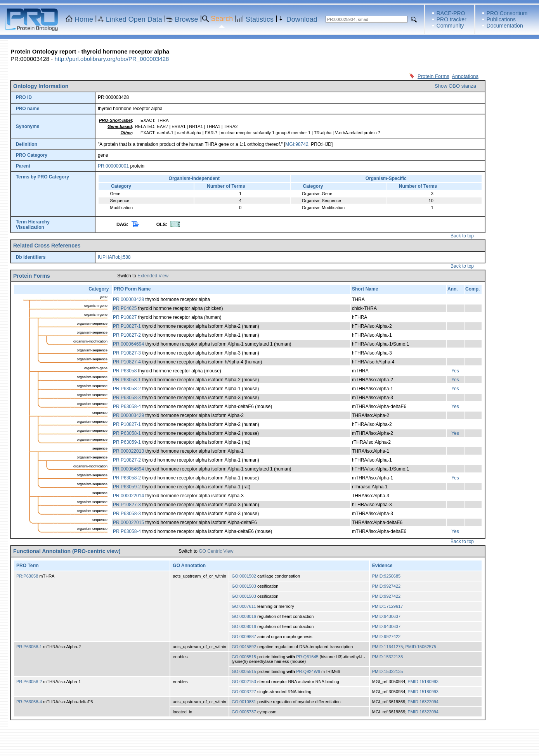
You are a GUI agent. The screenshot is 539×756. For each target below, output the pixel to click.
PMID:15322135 (388, 657)
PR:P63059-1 (127, 442)
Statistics (260, 19)
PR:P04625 (125, 308)
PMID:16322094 (423, 702)
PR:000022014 (128, 496)
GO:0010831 (244, 702)
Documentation (505, 26)
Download (302, 19)
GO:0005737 (244, 712)
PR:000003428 (128, 299)
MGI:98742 (297, 144)
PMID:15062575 (421, 647)
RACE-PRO (451, 13)
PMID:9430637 (386, 616)
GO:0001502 (244, 576)
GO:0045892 (244, 647)
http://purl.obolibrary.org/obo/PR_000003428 (112, 59)
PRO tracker (451, 19)
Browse (187, 19)
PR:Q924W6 (308, 671)
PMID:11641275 (388, 647)
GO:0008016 (244, 616)
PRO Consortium (507, 13)
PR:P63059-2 (127, 487)
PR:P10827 (125, 317)
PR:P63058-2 (127, 389)
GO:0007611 (244, 606)
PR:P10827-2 (127, 335)
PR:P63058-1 (127, 380)
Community (450, 26)
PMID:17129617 (388, 606)
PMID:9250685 (386, 576)
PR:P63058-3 (127, 398)
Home (84, 19)
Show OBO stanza (455, 86)
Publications (501, 19)
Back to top (462, 236)
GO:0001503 (244, 586)
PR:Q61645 (307, 657)
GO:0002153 (244, 682)
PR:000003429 (128, 415)
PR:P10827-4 (127, 362)
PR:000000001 (113, 166)
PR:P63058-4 (127, 407)
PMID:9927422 (386, 586)
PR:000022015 (128, 522)
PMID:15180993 (423, 682)
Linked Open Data (134, 19)
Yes (455, 371)
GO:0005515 (244, 657)
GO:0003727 (244, 692)
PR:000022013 (128, 451)
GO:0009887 (244, 637)
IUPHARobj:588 (114, 257)
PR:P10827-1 (127, 326)
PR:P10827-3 (127, 353)
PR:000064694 (128, 344)
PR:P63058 (125, 371)
